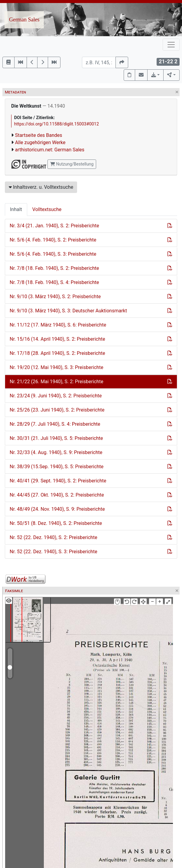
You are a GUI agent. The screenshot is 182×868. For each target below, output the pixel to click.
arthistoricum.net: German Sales (50, 150)
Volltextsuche (47, 209)
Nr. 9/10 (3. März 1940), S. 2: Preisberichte (55, 297)
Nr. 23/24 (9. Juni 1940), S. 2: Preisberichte (56, 396)
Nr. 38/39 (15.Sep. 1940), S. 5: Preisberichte (57, 467)
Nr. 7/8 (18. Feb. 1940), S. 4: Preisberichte (54, 282)
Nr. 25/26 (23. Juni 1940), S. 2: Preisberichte (57, 410)
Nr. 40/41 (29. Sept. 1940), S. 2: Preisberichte (58, 481)
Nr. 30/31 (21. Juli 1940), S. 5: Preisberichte (56, 438)
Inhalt (16, 209)
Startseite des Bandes (39, 135)
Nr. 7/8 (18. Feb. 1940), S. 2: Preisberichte (54, 268)
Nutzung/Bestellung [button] (72, 164)
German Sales (24, 20)
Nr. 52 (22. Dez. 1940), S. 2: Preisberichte (54, 537)
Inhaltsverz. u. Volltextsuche (41, 187)
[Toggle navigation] (171, 45)
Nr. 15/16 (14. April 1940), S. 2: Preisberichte (57, 339)
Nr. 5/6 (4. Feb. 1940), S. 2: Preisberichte (53, 240)
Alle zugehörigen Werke (40, 142)
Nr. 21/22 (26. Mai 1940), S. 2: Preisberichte (57, 382)
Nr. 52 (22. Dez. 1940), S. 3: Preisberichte (54, 552)
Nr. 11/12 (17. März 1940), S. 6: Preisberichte (58, 325)
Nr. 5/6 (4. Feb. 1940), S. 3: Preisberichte (53, 254)
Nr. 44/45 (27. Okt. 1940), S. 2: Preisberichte (57, 495)
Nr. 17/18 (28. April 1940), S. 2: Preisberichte (57, 353)
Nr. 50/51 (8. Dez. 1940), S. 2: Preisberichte (56, 523)
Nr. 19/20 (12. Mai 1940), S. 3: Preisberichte (57, 367)
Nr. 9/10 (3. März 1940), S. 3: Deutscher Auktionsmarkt (68, 311)
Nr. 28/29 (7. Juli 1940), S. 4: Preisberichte (55, 424)
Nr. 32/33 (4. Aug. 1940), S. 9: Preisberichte (56, 452)
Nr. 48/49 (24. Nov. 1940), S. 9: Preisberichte (57, 509)
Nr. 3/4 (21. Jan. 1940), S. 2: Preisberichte (54, 226)
